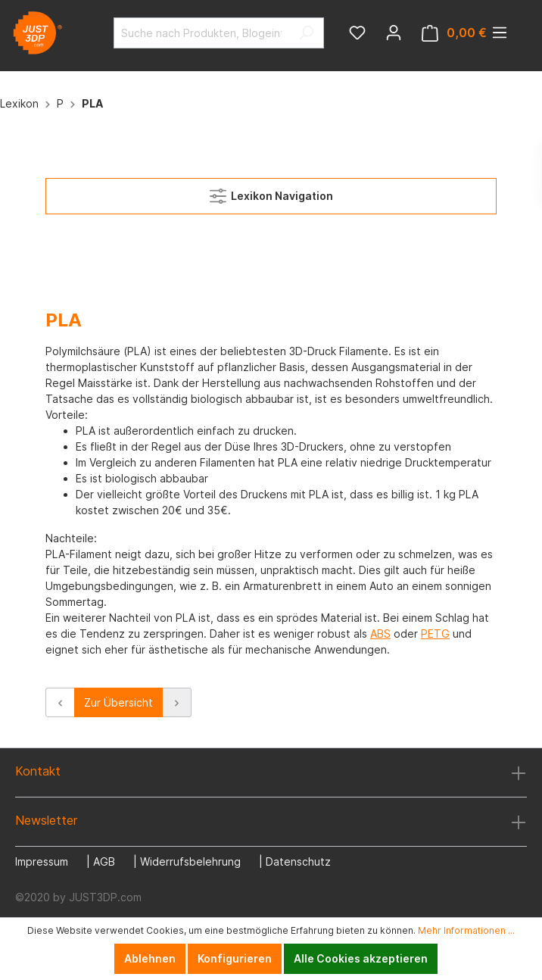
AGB (104, 861)
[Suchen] (306, 33)
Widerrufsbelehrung (190, 861)
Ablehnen (150, 958)
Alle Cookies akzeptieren (361, 958)
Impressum (42, 861)
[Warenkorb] (454, 33)
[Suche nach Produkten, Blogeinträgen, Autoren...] (201, 33)
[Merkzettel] (357, 33)
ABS (380, 634)
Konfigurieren (235, 958)
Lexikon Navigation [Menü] (271, 193)
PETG (435, 634)
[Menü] (500, 33)
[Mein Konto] (394, 33)
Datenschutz (298, 861)
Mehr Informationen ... (466, 930)
